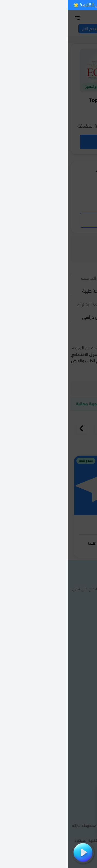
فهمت (64, 827)
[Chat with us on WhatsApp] (84, 855)
